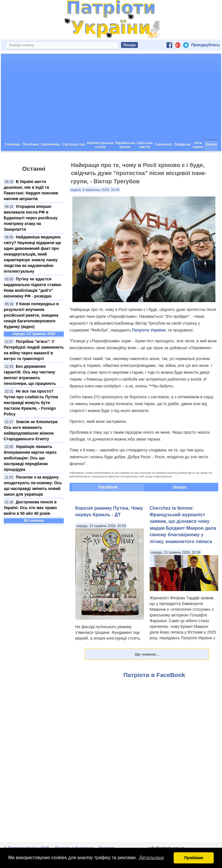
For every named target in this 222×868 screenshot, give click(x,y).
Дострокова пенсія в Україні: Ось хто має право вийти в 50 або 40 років (30, 508)
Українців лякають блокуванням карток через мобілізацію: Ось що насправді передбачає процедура (30, 458)
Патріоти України (149, 330)
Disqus (180, 487)
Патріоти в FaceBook (154, 675)
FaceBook (108, 487)
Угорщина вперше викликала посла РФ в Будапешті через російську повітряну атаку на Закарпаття (31, 218)
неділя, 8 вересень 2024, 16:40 (95, 190)
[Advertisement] (111, 97)
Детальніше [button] (151, 858)
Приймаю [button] (194, 858)
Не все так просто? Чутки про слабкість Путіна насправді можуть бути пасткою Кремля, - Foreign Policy (31, 403)
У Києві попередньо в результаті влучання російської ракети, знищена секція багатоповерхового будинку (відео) (31, 315)
